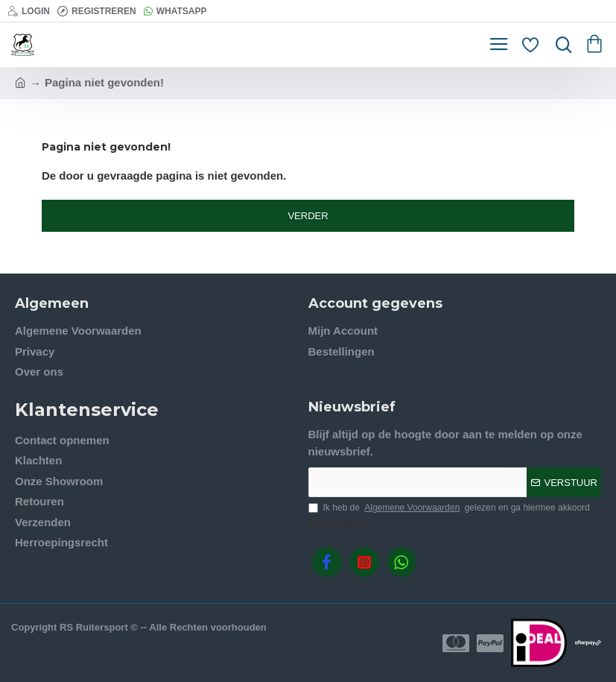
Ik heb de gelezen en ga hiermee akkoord (449, 508)
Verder (308, 216)
